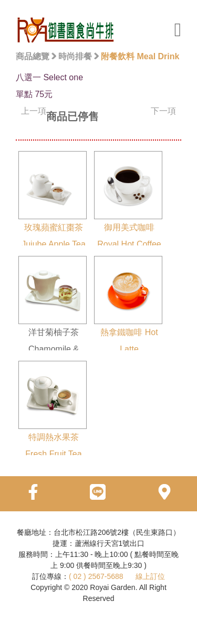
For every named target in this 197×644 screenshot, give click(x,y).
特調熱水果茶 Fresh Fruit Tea (53, 410)
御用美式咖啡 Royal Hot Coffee (128, 200)
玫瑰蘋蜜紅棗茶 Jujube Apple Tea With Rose (53, 208)
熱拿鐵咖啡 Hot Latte (128, 305)
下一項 (163, 111)
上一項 (34, 111)
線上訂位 (150, 576)
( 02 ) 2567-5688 (96, 576)
